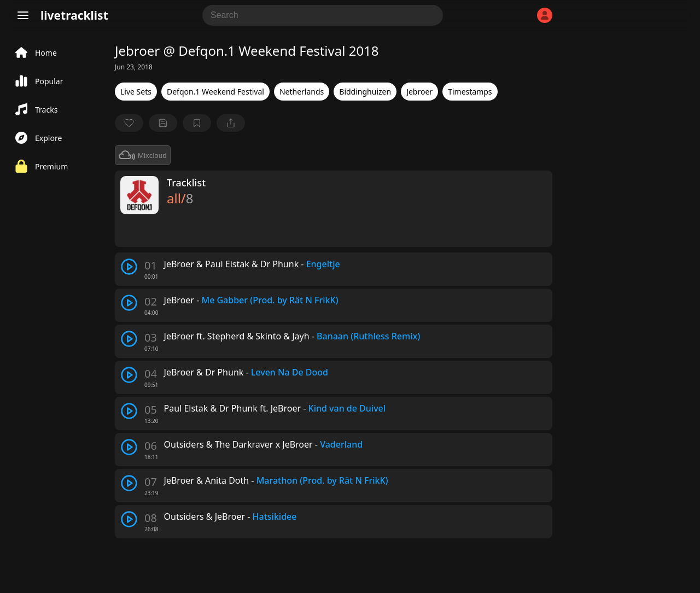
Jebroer (419, 92)
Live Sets (136, 92)
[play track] (129, 267)
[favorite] (129, 123)
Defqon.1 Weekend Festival (215, 92)
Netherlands (302, 92)
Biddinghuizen (365, 92)
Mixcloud (143, 155)
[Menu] (23, 15)
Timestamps (470, 92)
